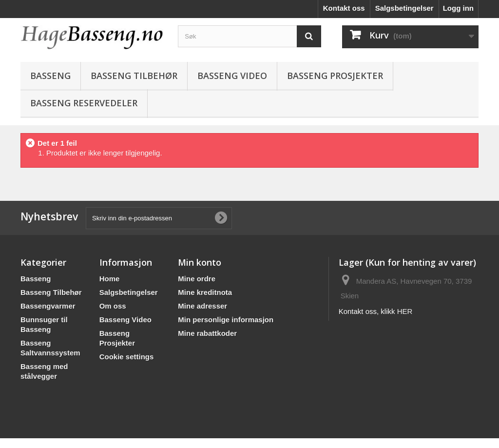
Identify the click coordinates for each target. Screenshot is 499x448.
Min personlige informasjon (226, 320)
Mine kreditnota (205, 292)
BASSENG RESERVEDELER (84, 103)
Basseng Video (232, 76)
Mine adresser (202, 306)
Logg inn (458, 8)
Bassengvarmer (48, 306)
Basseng (50, 76)
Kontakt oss (344, 8)
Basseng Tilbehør (134, 76)
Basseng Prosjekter (335, 76)
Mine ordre (197, 279)
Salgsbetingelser (404, 8)
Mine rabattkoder (207, 333)
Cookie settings (127, 357)
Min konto (200, 262)
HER (405, 311)
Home (110, 279)
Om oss (113, 306)
